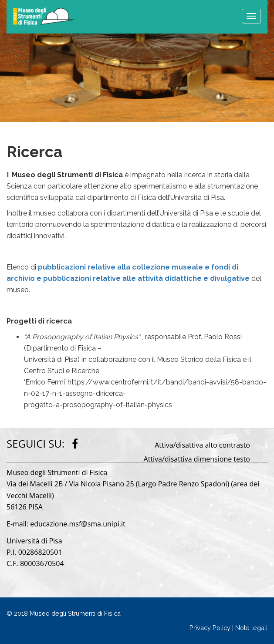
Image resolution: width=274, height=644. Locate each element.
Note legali (251, 628)
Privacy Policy (210, 628)
